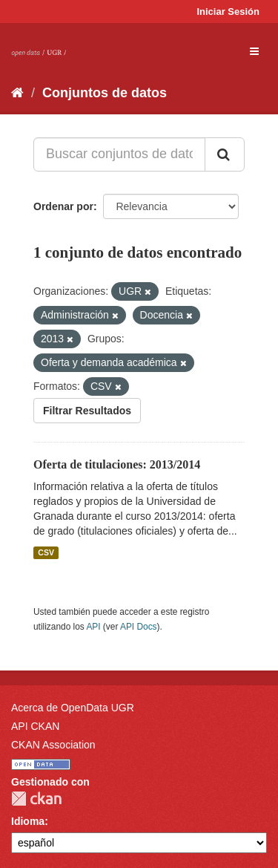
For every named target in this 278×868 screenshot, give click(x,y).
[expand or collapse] (254, 51)
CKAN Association (53, 745)
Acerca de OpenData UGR (73, 708)
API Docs (139, 627)
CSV (46, 552)
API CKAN (35, 726)
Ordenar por (63, 206)
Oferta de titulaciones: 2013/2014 (117, 464)
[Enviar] (225, 154)
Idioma (28, 821)
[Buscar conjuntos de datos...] (119, 154)
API (93, 627)
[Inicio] (17, 93)
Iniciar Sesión (228, 12)
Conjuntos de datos (105, 93)
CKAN (36, 799)
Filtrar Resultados (87, 411)
